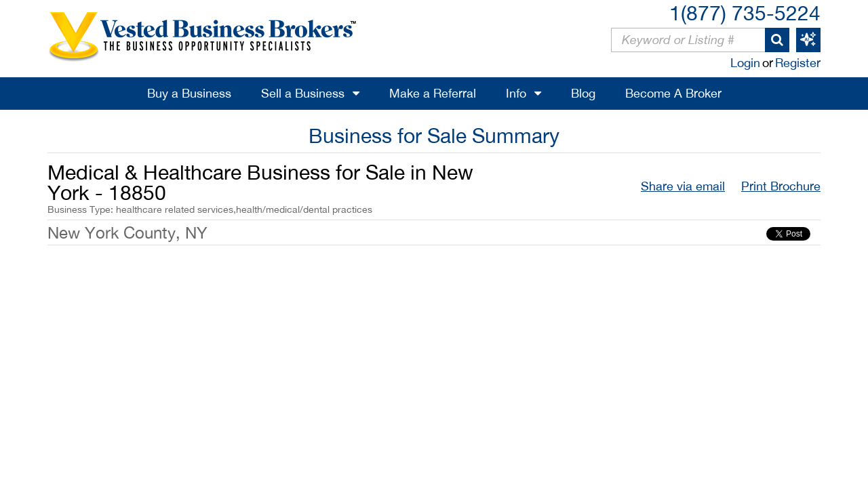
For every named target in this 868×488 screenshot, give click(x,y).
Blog (583, 93)
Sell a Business (303, 93)
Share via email (683, 186)
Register (798, 63)
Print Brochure (781, 186)
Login (745, 63)
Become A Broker (673, 93)
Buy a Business (189, 93)
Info (516, 93)
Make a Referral (433, 93)
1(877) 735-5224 (745, 13)
